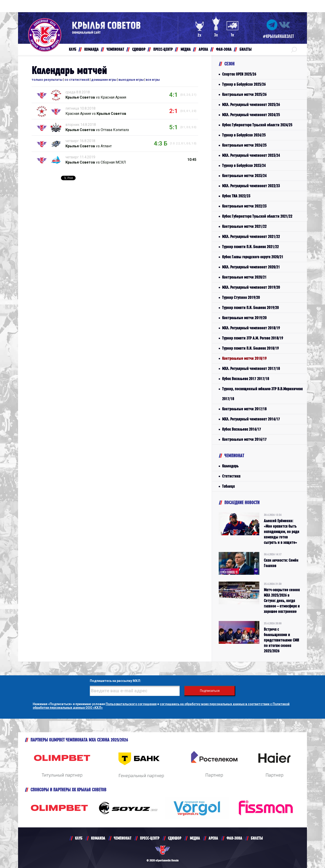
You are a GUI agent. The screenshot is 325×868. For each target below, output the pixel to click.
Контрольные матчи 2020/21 (244, 277)
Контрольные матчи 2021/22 (244, 226)
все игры (153, 80)
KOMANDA (98, 838)
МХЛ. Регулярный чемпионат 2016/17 (251, 419)
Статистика (231, 476)
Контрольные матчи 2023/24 (244, 176)
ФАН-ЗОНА (234, 838)
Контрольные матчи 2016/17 (244, 439)
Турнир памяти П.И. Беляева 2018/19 (250, 348)
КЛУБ (79, 838)
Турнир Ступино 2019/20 (241, 297)
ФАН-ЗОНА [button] (224, 49)
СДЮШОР (175, 838)
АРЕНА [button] (203, 49)
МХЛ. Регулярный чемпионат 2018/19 (251, 328)
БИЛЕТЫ (257, 838)
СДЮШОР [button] (139, 49)
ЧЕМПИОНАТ (123, 838)
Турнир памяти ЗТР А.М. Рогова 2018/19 (253, 338)
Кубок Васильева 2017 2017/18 (246, 379)
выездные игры (131, 80)
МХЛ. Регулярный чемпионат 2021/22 (251, 237)
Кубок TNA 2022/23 (236, 196)
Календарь (230, 466)
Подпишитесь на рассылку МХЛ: (115, 681)
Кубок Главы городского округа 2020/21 (253, 257)
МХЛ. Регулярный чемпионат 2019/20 (251, 287)
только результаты (47, 80)
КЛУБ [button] (73, 49)
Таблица (228, 486)
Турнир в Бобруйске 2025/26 (244, 84)
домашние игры (104, 80)
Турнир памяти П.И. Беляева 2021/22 (250, 247)
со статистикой (77, 80)
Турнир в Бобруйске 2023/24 (244, 165)
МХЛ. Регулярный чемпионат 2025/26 (251, 105)
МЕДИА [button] (186, 49)
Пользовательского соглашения (132, 704)
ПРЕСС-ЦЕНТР (150, 838)
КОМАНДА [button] (91, 49)
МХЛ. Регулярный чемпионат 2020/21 (251, 267)
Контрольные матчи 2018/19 (244, 358)
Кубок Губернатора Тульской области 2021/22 (257, 216)
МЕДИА (195, 838)
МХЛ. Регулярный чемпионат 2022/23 (251, 186)
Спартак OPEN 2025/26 (239, 74)
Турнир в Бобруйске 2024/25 (244, 135)
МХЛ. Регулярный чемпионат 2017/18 (251, 368)
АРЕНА (213, 838)
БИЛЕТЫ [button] (245, 49)
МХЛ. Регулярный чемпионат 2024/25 (251, 115)
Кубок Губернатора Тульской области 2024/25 (257, 125)
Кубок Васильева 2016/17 (241, 429)
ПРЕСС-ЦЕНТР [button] (163, 49)
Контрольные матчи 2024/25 (244, 145)
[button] (294, 49)
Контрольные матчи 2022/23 (244, 206)
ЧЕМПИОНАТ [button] (115, 49)
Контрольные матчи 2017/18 (244, 409)
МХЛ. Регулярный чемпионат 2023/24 (251, 155)
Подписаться (210, 691)
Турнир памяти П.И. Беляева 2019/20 (250, 308)
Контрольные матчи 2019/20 (244, 318)
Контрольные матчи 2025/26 (244, 94)
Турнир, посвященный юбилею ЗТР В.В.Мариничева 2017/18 (262, 394)
